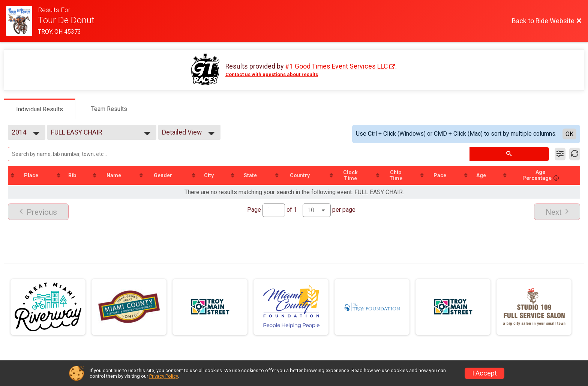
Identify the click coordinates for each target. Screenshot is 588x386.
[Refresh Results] (575, 154)
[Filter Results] (560, 154)
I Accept (484, 373)
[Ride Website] (22, 21)
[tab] (40, 109)
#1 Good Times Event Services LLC (336, 66)
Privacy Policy (163, 376)
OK (569, 134)
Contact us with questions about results (272, 74)
